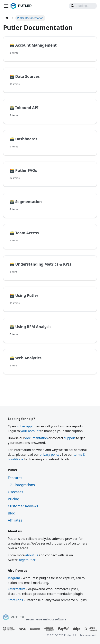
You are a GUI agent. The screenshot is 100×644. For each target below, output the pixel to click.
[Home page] (7, 18)
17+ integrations (21, 485)
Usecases (15, 492)
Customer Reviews (23, 506)
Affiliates (15, 520)
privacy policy (49, 454)
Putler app (24, 426)
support (70, 438)
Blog (12, 513)
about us (32, 555)
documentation (36, 438)
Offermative (17, 589)
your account (30, 431)
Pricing (14, 499)
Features (15, 478)
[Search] (83, 6)
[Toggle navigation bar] (6, 6)
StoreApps (15, 600)
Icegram (14, 578)
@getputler (27, 560)
